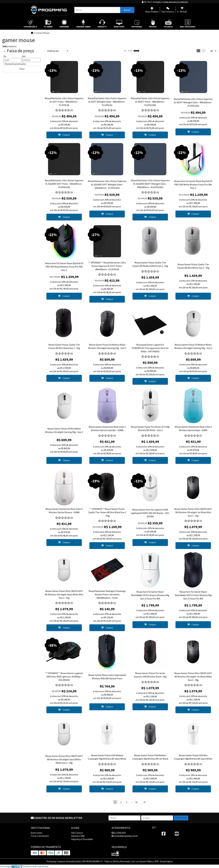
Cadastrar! (181, 818)
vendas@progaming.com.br (125, 836)
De (5, 56)
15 (136, 802)
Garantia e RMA (78, 836)
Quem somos (37, 833)
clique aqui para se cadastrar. (176, 2)
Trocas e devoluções (40, 836)
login (159, 2)
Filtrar (22, 69)
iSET (154, 828)
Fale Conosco (77, 833)
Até (24, 56)
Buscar (127, 10)
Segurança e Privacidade (82, 839)
